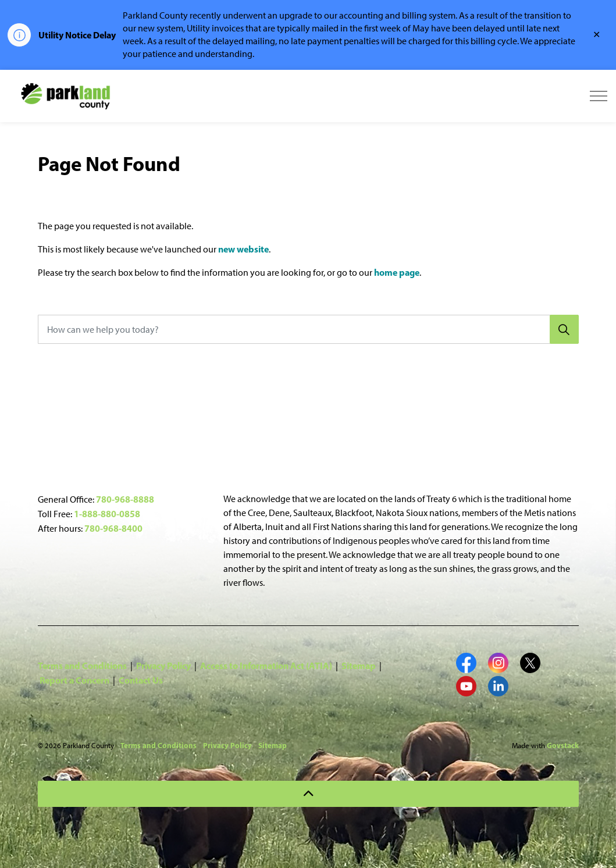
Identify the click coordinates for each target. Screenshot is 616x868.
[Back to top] (308, 794)
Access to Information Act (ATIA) (266, 666)
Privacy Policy (163, 666)
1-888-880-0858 (107, 514)
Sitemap (359, 666)
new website (243, 249)
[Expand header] (599, 96)
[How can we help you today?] (308, 329)
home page (397, 272)
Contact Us (141, 680)
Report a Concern (74, 680)
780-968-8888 (125, 499)
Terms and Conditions (82, 666)
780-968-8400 (113, 528)
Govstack (563, 745)
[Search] (564, 329)
